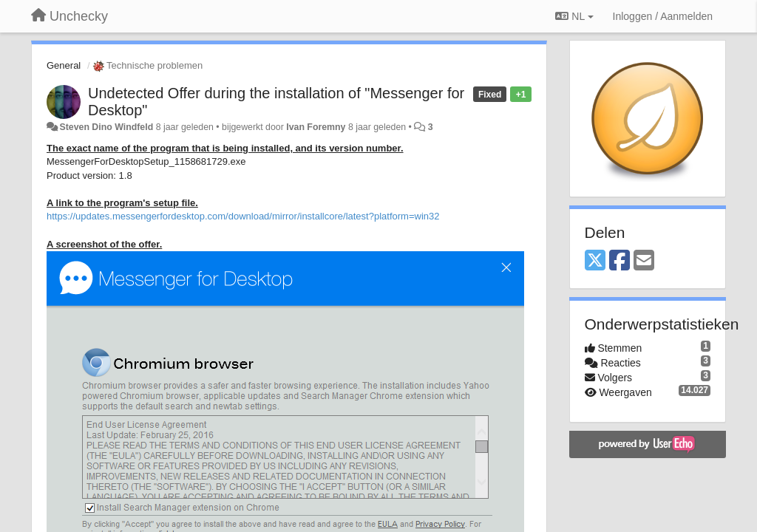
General (64, 65)
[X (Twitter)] (595, 261)
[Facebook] (619, 261)
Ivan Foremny (316, 127)
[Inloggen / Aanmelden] (663, 16)
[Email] (644, 261)
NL (574, 16)
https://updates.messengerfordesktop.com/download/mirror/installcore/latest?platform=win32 (243, 216)
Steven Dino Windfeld (106, 127)
